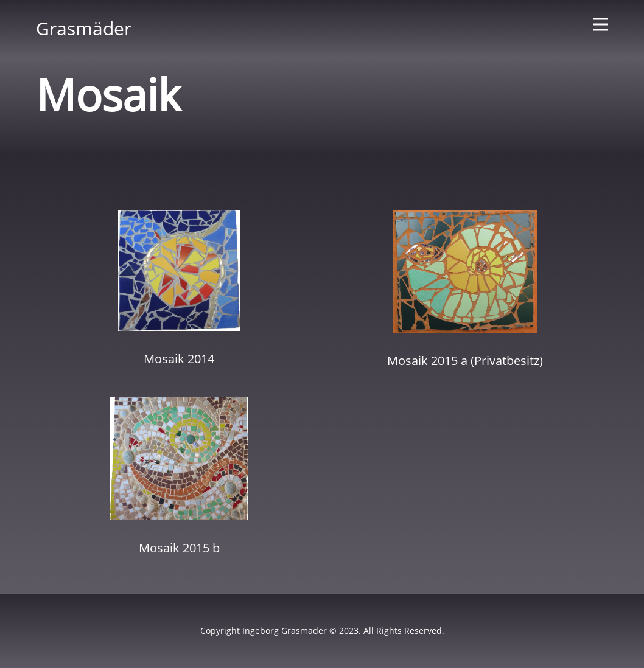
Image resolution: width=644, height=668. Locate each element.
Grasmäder (84, 28)
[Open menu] (601, 24)
